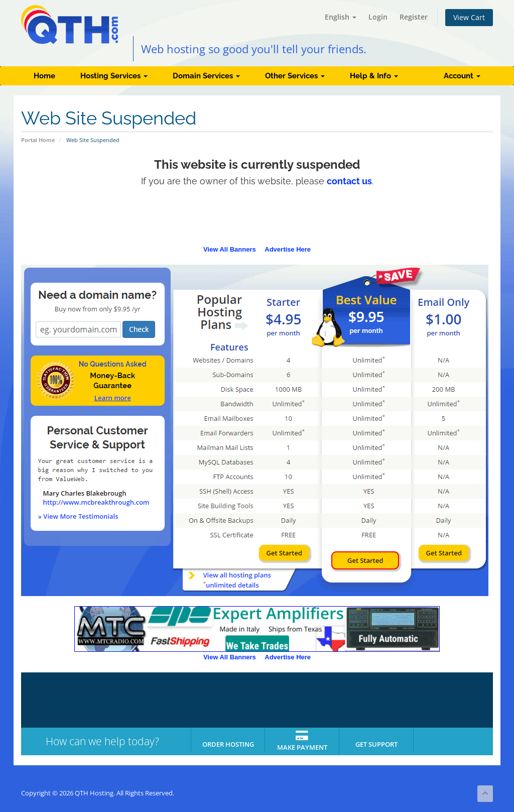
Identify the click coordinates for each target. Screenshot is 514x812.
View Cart (469, 17)
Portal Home (38, 140)
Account (462, 76)
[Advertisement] (257, 219)
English (341, 17)
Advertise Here (288, 249)
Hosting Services (114, 76)
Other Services (295, 76)
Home (44, 76)
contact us (349, 181)
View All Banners (230, 249)
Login (378, 17)
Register (414, 17)
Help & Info (374, 76)
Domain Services (206, 76)
